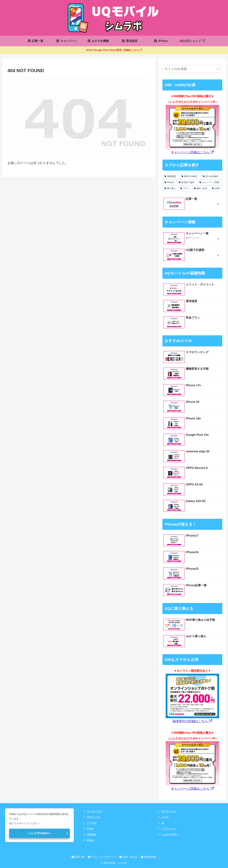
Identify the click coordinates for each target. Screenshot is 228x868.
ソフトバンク (169, 828)
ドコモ (165, 817)
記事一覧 (78, 857)
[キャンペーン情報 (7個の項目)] (210, 183)
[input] (192, 69)
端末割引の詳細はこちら (192, 721)
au (163, 823)
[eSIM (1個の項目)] (216, 189)
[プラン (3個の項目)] (185, 189)
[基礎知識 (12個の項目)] (171, 176)
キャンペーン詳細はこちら (192, 152)
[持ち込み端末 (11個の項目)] (212, 176)
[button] (219, 69)
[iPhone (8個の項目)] (170, 183)
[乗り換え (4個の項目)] (170, 189)
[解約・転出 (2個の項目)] (201, 189)
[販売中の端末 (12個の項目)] (190, 176)
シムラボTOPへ (170, 834)
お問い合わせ (129, 857)
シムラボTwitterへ (39, 833)
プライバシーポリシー (102, 857)
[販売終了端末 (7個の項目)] (187, 183)
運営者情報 (149, 857)
